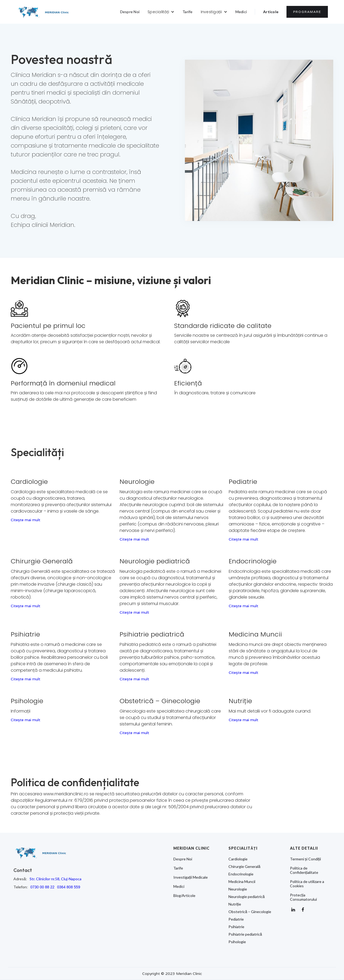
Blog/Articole (184, 896)
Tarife (188, 12)
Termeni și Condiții (305, 859)
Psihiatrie (236, 927)
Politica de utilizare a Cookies (307, 884)
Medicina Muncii (242, 882)
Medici (241, 12)
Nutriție (235, 904)
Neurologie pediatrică (247, 897)
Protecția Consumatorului (303, 897)
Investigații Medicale (191, 877)
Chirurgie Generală (244, 867)
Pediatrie (236, 919)
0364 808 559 (69, 887)
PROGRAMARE (307, 12)
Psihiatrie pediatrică (245, 934)
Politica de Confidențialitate (304, 870)
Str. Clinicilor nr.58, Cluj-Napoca (55, 879)
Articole (271, 12)
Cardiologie (238, 859)
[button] (161, 12)
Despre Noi (130, 12)
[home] (43, 12)
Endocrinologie (241, 874)
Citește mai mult (26, 520)
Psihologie (237, 942)
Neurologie (238, 889)
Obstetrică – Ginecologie (250, 912)
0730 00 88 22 (42, 887)
